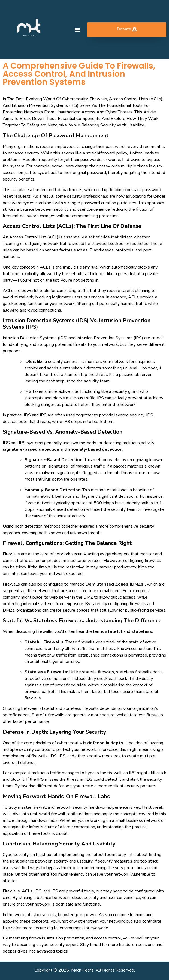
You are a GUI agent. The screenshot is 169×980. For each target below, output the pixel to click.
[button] (77, 29)
